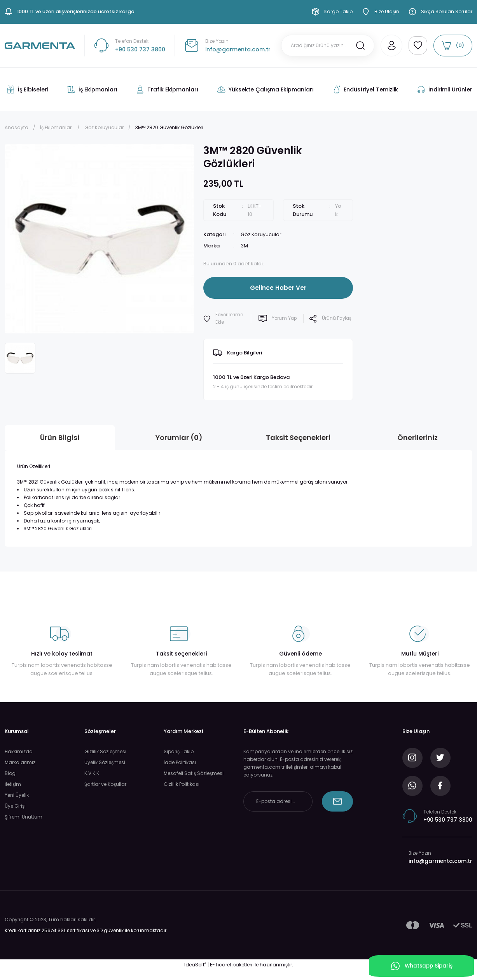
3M (244, 246)
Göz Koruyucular (261, 234)
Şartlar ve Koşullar (105, 784)
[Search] (325, 46)
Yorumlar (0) (179, 437)
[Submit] (337, 801)
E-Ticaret (221, 974)
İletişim (13, 784)
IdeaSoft (195, 974)
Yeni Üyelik (17, 795)
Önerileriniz (418, 437)
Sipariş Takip (179, 751)
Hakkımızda (19, 751)
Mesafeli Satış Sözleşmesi (194, 773)
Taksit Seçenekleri (298, 437)
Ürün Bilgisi (60, 437)
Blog (10, 773)
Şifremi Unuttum (24, 817)
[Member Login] (388, 46)
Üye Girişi (15, 806)
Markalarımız (20, 762)
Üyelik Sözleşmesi (105, 762)
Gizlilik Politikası (182, 784)
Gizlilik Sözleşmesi (105, 751)
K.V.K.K (92, 773)
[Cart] (453, 46)
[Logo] (40, 45)
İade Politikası (180, 762)
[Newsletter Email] (278, 801)
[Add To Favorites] (225, 319)
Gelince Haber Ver (278, 287)
